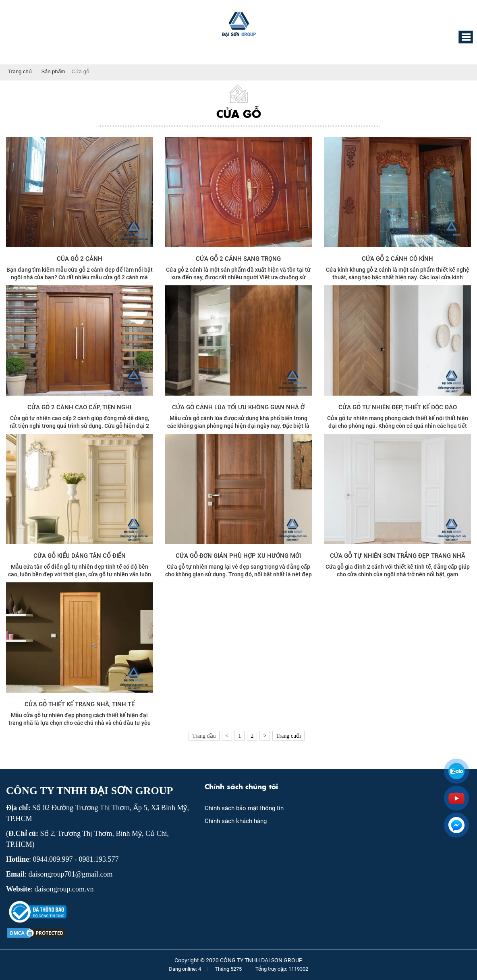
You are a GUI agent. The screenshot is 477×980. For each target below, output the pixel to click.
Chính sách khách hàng (236, 821)
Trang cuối (288, 736)
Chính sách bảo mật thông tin (244, 808)
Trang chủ (20, 71)
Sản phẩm (53, 71)
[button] (466, 37)
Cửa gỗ (80, 71)
